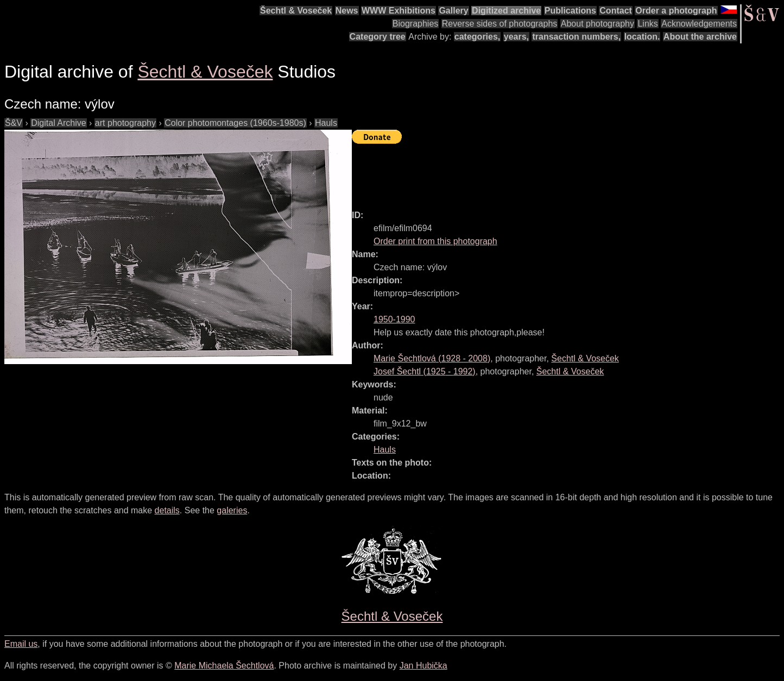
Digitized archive (506, 11)
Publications (570, 11)
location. (642, 37)
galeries (232, 510)
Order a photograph (676, 11)
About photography (598, 24)
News (347, 11)
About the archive (700, 37)
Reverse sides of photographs (500, 24)
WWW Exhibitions (399, 11)
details (167, 510)
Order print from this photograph (435, 241)
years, (516, 37)
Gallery (453, 11)
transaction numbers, (576, 37)
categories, (477, 37)
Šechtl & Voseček (296, 11)
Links (647, 24)
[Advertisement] (549, 172)
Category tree (378, 37)
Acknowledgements (699, 24)
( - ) (432, 358)
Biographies (416, 24)
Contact (616, 11)
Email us (21, 644)
